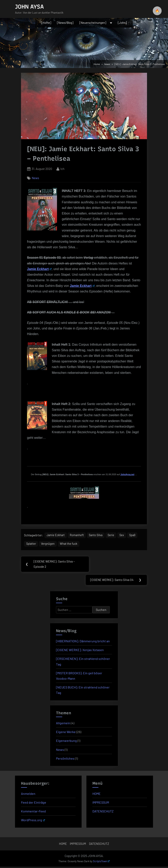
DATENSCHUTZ (103, 813)
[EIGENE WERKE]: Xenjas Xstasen (80, 651)
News (35, 178)
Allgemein (63, 725)
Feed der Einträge (34, 804)
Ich (62, 168)
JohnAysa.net (127, 474)
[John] (122, 23)
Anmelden (28, 795)
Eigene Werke (66, 733)
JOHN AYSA (29, 7)
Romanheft (79, 535)
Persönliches (65, 760)
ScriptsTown (101, 863)
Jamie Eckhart (39, 269)
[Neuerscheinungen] (93, 23)
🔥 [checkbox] (157, 11)
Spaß (29, 545)
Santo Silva (99, 535)
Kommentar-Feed (33, 813)
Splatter (44, 545)
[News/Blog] (65, 23)
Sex (127, 535)
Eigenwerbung (66, 742)
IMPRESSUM (101, 804)
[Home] (46, 23)
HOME (96, 795)
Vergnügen (62, 545)
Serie (116, 535)
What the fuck (83, 545)
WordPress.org (33, 822)
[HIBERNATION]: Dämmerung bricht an (83, 643)
